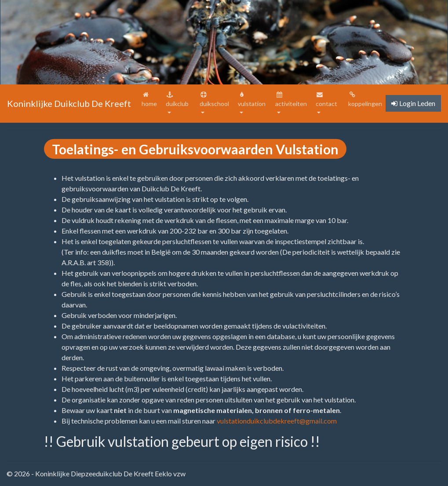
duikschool (214, 99)
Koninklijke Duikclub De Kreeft (69, 103)
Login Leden (413, 103)
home (152, 99)
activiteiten (291, 99)
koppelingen (365, 99)
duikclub (177, 99)
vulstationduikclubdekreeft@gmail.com (277, 421)
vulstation (252, 99)
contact (326, 99)
